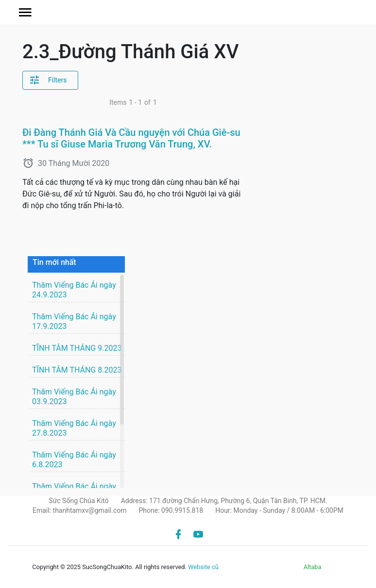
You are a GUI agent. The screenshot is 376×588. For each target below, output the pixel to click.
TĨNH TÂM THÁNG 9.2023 (77, 348)
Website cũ (203, 567)
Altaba (313, 567)
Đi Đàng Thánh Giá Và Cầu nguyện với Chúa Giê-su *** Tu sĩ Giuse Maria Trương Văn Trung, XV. (131, 138)
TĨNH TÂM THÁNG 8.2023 (77, 370)
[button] (25, 12)
